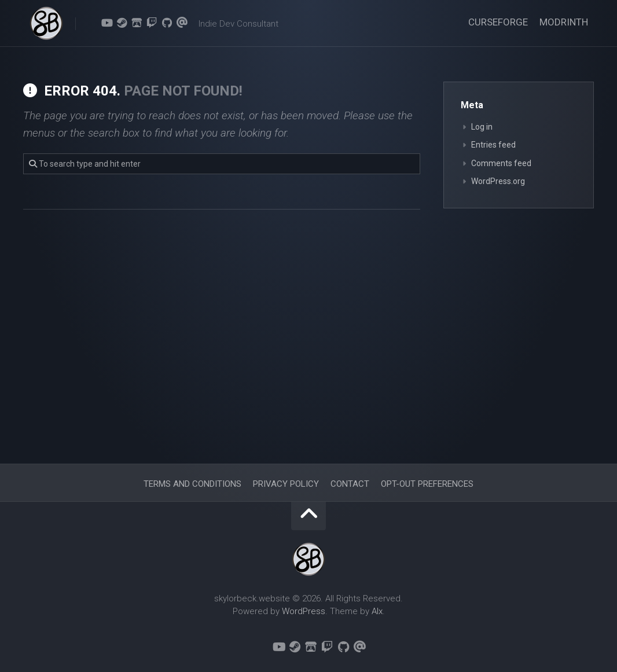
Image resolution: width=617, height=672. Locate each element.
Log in (482, 127)
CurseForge (498, 22)
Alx (377, 611)
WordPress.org (498, 181)
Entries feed (493, 145)
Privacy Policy (286, 484)
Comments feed (501, 163)
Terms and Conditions (192, 484)
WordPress (304, 611)
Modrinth (564, 22)
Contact (350, 484)
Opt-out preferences (427, 484)
